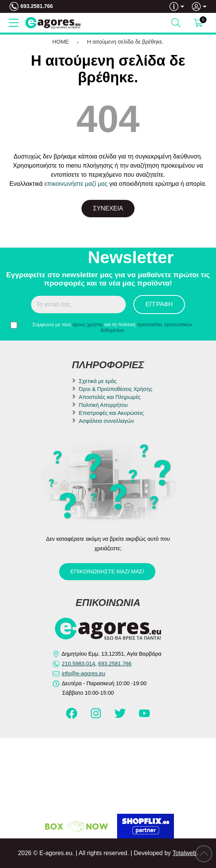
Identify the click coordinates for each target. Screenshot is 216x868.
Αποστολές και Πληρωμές (110, 397)
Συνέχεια (108, 208)
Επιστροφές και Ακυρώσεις (111, 413)
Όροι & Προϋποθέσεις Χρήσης (116, 389)
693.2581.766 (37, 6)
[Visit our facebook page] (72, 717)
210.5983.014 (78, 664)
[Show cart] (198, 23)
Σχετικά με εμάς (98, 381)
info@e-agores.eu (84, 673)
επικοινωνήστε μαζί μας (76, 184)
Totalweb (184, 853)
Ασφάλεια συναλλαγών (106, 421)
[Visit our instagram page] (97, 717)
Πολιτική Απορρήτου (103, 405)
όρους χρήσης (88, 324)
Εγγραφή (159, 304)
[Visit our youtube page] (144, 717)
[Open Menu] (14, 23)
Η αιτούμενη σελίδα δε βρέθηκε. (125, 42)
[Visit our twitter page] (121, 717)
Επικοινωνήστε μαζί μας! (107, 571)
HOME (60, 42)
